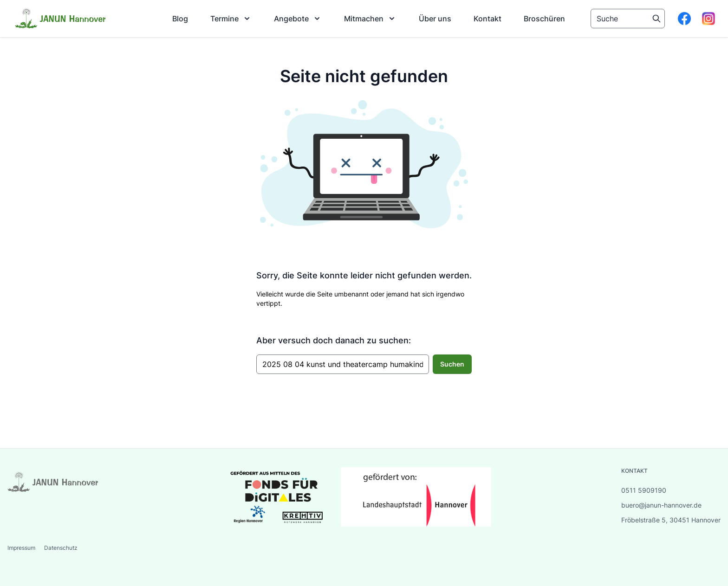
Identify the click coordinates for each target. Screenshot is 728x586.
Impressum (22, 548)
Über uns (435, 19)
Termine (231, 19)
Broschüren (544, 19)
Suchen (452, 364)
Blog (180, 19)
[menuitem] (180, 19)
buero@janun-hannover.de (661, 505)
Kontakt (487, 19)
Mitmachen (370, 19)
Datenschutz (61, 548)
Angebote (298, 19)
